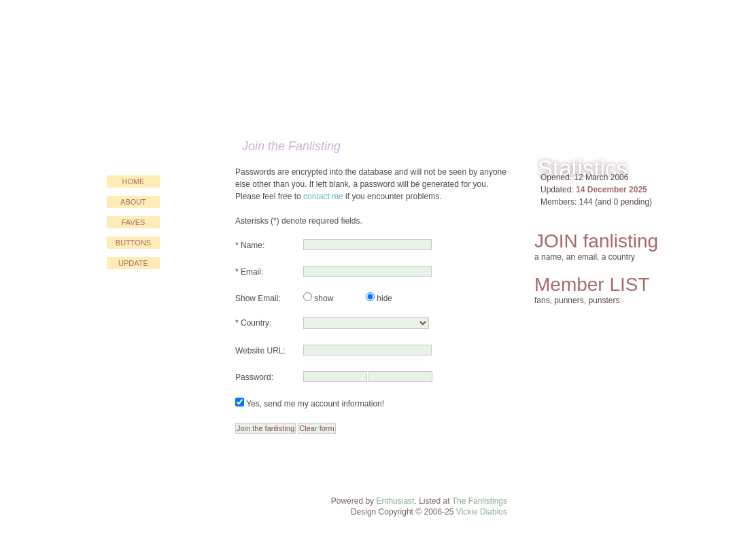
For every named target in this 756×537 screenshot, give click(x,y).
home (134, 181)
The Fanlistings (480, 501)
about (133, 202)
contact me (323, 196)
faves (134, 222)
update (133, 263)
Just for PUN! (301, 65)
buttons (133, 243)
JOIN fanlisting (596, 241)
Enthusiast (395, 501)
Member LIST (592, 284)
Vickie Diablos (482, 512)
